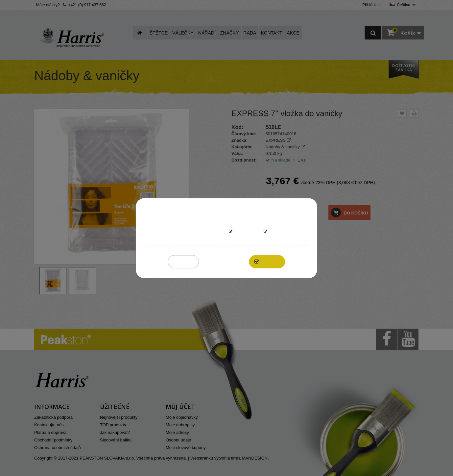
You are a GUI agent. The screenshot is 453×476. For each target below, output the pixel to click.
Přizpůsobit (248, 231)
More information (206, 231)
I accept (271, 261)
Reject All (184, 261)
